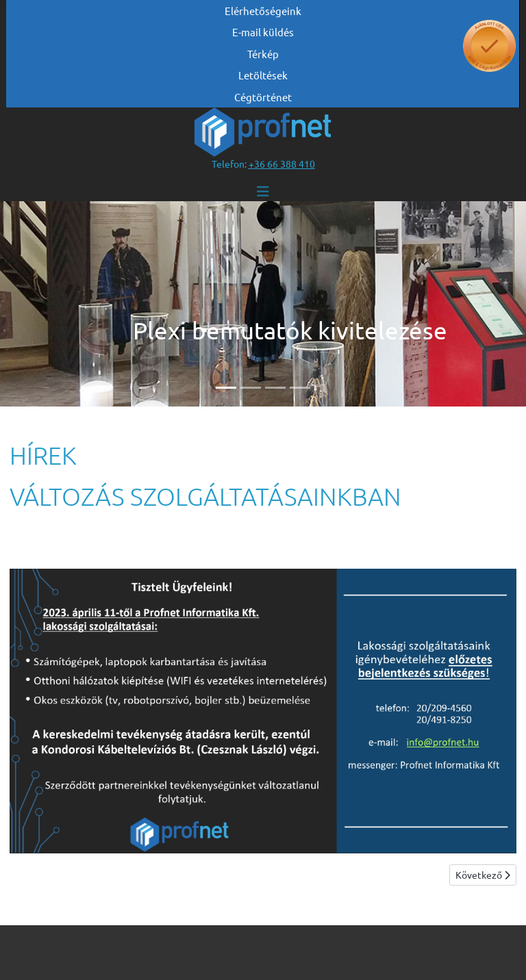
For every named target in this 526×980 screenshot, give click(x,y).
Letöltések (263, 75)
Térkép (263, 54)
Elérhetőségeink (263, 11)
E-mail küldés (263, 32)
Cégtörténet (263, 97)
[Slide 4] (300, 388)
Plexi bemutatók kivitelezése (290, 331)
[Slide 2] (251, 388)
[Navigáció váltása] (263, 191)
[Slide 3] (275, 388)
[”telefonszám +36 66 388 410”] (282, 164)
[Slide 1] (226, 388)
